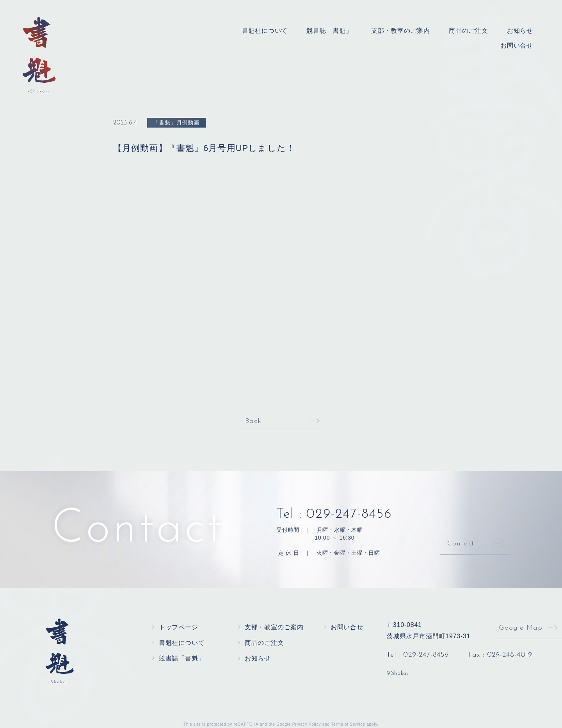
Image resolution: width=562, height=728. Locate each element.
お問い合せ (517, 45)
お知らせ (520, 31)
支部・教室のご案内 (401, 31)
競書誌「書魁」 (329, 31)
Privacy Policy (307, 724)
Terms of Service (348, 724)
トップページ (179, 627)
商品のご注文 (469, 31)
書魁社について (265, 31)
